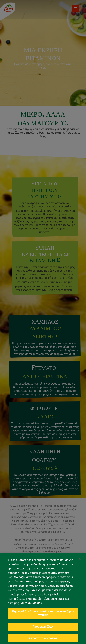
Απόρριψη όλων (43, 630)
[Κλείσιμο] (80, 562)
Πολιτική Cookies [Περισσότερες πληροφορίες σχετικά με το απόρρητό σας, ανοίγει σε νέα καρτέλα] (31, 606)
